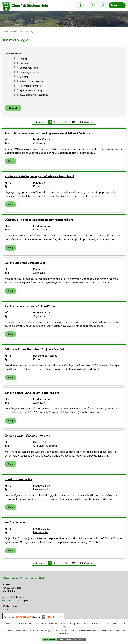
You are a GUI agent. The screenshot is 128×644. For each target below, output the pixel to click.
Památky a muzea (29, 72)
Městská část (41, 489)
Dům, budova (41, 230)
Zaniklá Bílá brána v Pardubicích (25, 263)
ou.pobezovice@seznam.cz (22, 601)
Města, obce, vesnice (31, 81)
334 (73, 122)
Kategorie (15, 53)
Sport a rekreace (29, 68)
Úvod (5, 31)
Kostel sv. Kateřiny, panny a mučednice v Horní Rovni (39, 177)
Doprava (24, 63)
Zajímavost (39, 143)
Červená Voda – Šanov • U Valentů (27, 436)
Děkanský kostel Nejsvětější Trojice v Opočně (35, 350)
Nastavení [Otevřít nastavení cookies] (80, 640)
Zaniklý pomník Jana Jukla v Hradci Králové (32, 393)
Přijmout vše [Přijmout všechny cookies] (49, 640)
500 (81, 122)
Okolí (14, 31)
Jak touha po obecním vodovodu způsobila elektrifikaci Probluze (48, 133)
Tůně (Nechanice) (16, 523)
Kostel (37, 187)
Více (11, 161)
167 (66, 122)
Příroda (24, 58)
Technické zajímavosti (32, 86)
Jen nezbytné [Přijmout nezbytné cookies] (65, 640)
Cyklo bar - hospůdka (45, 446)
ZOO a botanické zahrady (34, 95)
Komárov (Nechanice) (19, 480)
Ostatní (24, 77)
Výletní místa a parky (31, 90)
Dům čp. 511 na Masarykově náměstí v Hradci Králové (39, 220)
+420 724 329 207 (16, 597)
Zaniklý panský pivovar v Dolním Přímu (30, 306)
